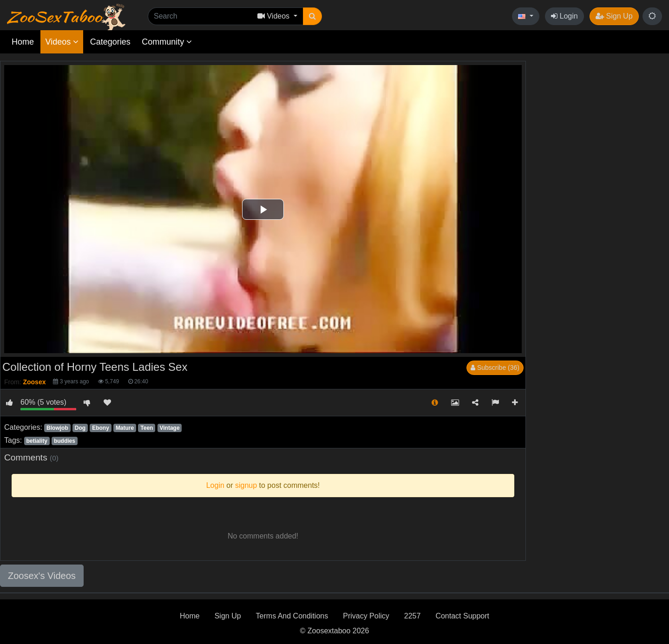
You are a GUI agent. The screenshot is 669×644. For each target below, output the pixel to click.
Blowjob (57, 428)
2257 (413, 616)
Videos (62, 42)
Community (167, 42)
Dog (80, 428)
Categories (110, 42)
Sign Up (614, 16)
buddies (65, 441)
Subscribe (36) (495, 368)
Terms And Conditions (292, 616)
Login (564, 16)
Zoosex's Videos (42, 576)
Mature (125, 428)
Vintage (169, 428)
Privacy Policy (366, 616)
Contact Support (462, 616)
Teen (147, 428)
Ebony (101, 428)
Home (23, 42)
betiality (36, 441)
